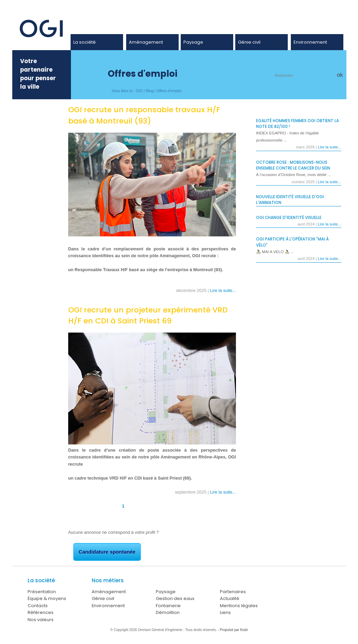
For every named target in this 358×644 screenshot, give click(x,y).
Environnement (310, 42)
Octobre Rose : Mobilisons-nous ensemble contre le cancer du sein (293, 165)
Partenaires (233, 592)
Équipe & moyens (47, 598)
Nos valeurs (41, 620)
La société (85, 42)
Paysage (193, 42)
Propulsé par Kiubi (234, 630)
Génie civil (249, 42)
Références (41, 612)
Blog (150, 91)
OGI (139, 91)
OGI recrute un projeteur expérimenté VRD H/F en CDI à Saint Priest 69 (148, 316)
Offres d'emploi (169, 91)
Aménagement (146, 42)
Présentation (42, 592)
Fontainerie (168, 606)
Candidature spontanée (107, 552)
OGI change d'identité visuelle (289, 218)
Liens (225, 612)
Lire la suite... (223, 290)
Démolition (168, 612)
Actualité (230, 598)
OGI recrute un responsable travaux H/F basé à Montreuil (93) (144, 115)
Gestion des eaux (175, 598)
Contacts (38, 606)
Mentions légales (239, 606)
